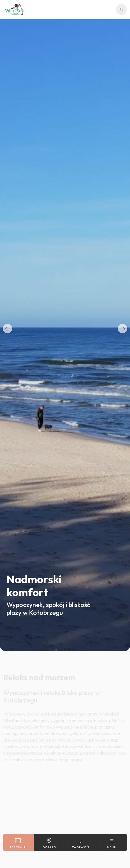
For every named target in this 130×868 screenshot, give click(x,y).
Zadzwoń (80, 843)
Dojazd (49, 843)
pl (121, 9)
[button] (7, 329)
